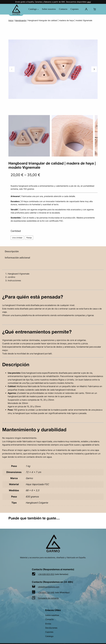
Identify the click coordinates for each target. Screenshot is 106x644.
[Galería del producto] (53, 69)
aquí (89, 2)
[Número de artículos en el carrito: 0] (95, 9)
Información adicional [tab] (17, 258)
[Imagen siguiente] (94, 69)
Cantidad (16, 231)
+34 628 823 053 (46, 574)
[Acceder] (86, 9)
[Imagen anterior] (12, 69)
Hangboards (20, 20)
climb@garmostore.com (49, 587)
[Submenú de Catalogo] (38, 9)
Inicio (11, 20)
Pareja (29, 238)
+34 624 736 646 (46, 592)
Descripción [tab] (12, 251)
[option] (72, 136)
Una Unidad (17, 238)
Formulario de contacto (48, 598)
